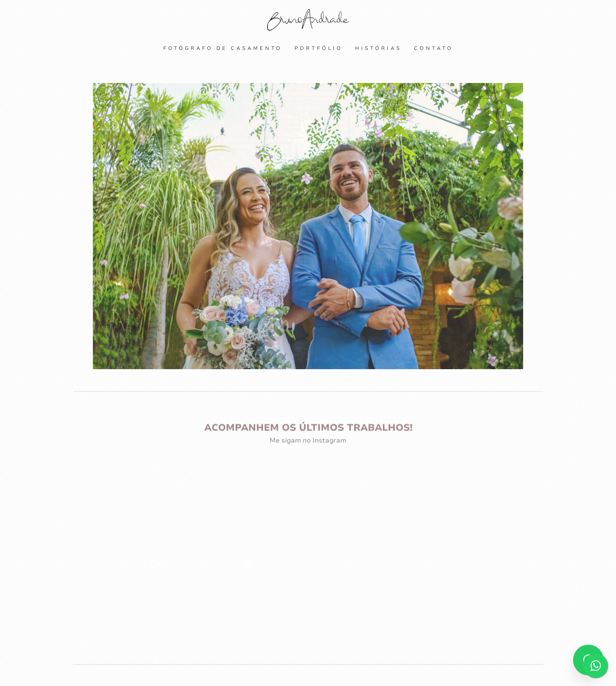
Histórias (378, 48)
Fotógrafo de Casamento (223, 48)
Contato (434, 48)
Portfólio (319, 48)
